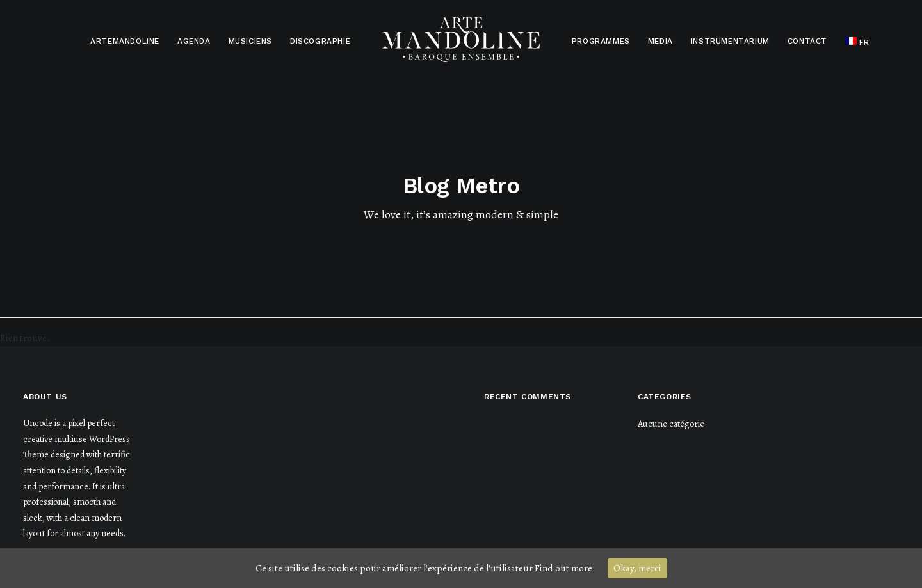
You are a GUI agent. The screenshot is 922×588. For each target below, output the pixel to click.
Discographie (320, 41)
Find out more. (565, 568)
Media (660, 41)
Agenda (194, 41)
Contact (807, 41)
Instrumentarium (730, 41)
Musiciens (250, 41)
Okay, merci (637, 568)
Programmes (601, 41)
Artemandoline (125, 41)
